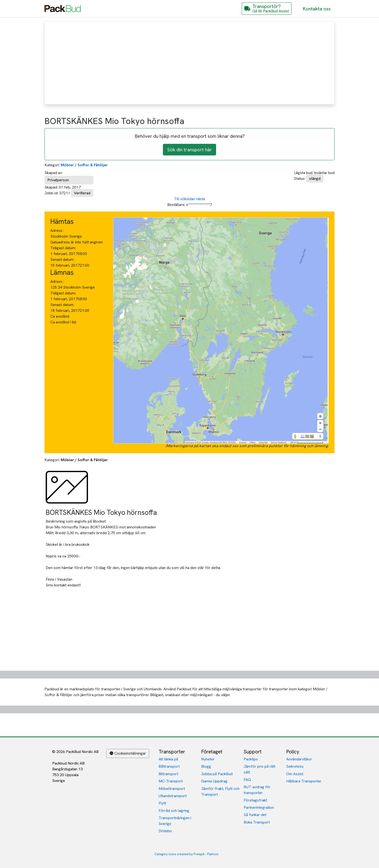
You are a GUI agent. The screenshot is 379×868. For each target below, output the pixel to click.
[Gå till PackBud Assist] (267, 9)
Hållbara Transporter (304, 781)
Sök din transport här (189, 150)
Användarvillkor (299, 759)
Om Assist (295, 774)
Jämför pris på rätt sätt (259, 769)
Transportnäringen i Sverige (175, 821)
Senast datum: (62, 259)
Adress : (57, 230)
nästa (200, 199)
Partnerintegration (259, 807)
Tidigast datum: (63, 248)
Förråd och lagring (174, 811)
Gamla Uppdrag (214, 781)
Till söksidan (185, 199)
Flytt (162, 803)
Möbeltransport (172, 789)
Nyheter (208, 759)
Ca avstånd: (60, 316)
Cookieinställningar (128, 753)
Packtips (251, 759)
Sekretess (295, 766)
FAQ (247, 780)
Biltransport (168, 774)
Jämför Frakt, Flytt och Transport (220, 791)
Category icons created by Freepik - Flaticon (186, 854)
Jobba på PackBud (217, 774)
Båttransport (169, 766)
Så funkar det (255, 815)
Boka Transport (257, 822)
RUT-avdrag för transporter (257, 790)
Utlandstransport (173, 796)
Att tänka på (168, 759)
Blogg (206, 766)
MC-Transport (171, 781)
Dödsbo (165, 831)
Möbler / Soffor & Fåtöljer (84, 165)
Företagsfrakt (255, 800)
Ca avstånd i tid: (64, 322)
